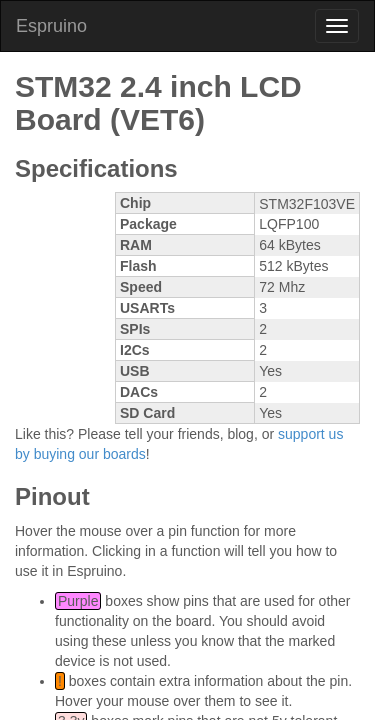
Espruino (51, 26)
